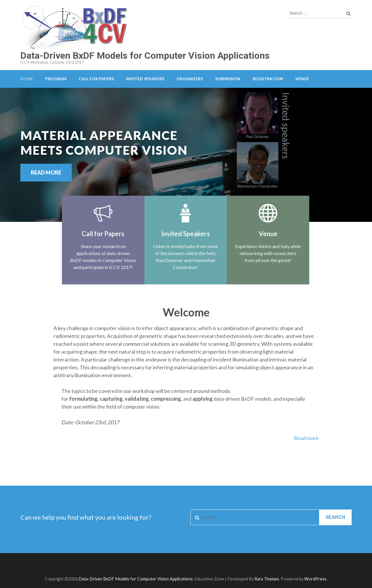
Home (27, 79)
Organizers (190, 79)
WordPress (315, 579)
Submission (228, 79)
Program (56, 79)
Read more (306, 438)
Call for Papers (96, 79)
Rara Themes (267, 579)
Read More (46, 172)
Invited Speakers (145, 79)
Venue (302, 79)
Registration (268, 79)
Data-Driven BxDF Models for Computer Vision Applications (145, 56)
